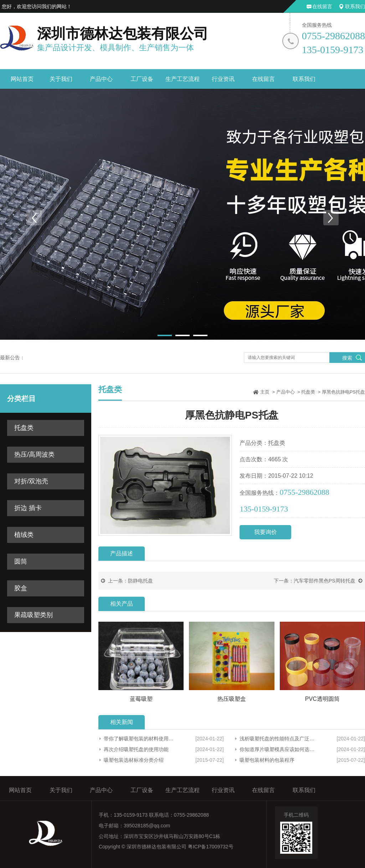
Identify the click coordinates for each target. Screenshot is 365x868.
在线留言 (322, 6)
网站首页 (22, 79)
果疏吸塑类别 (34, 615)
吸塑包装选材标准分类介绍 (134, 760)
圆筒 (21, 561)
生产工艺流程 (182, 79)
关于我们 (61, 79)
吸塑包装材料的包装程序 (267, 760)
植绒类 (24, 535)
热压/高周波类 (34, 454)
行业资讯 (223, 79)
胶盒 (21, 588)
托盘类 (24, 428)
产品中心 (101, 79)
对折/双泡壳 (31, 481)
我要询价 (266, 532)
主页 (265, 392)
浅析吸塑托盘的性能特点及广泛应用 (277, 739)
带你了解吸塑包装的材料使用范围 (140, 739)
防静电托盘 (140, 581)
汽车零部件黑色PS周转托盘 (325, 581)
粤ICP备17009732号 (211, 847)
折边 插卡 (28, 508)
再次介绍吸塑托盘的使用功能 (136, 749)
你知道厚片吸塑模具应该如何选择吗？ (277, 749)
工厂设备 (142, 79)
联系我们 (355, 6)
